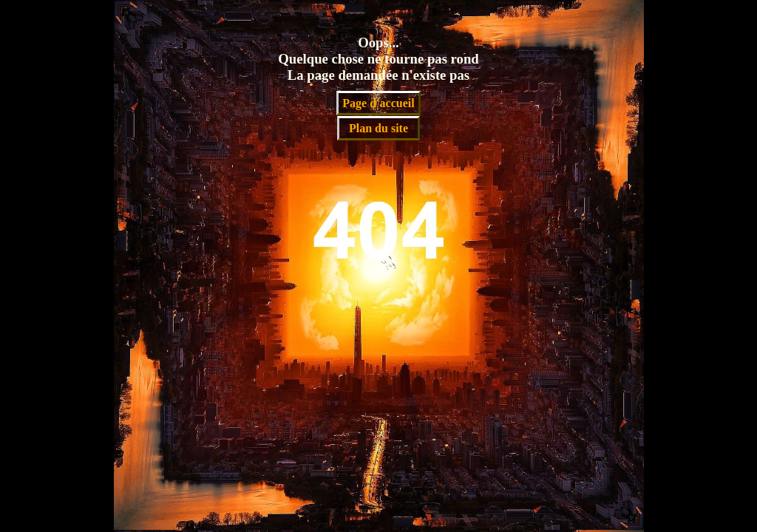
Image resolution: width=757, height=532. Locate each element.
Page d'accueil (378, 103)
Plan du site (378, 128)
